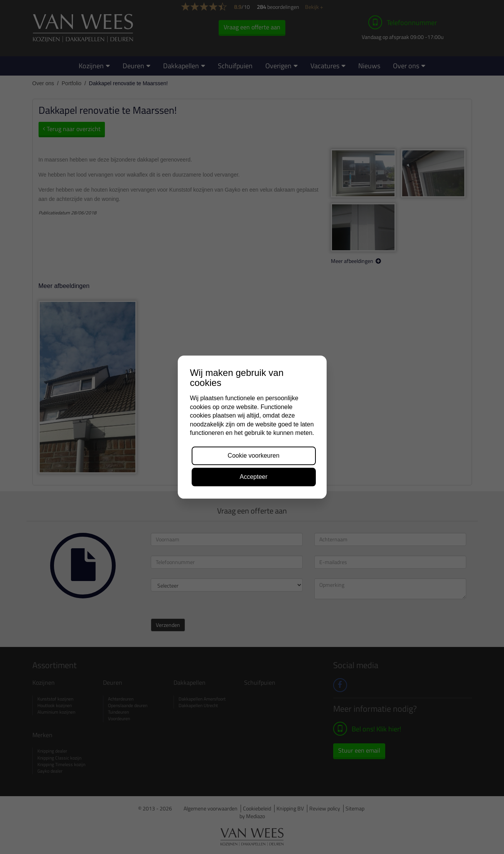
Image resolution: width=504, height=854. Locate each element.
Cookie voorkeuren (253, 456)
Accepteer (253, 477)
